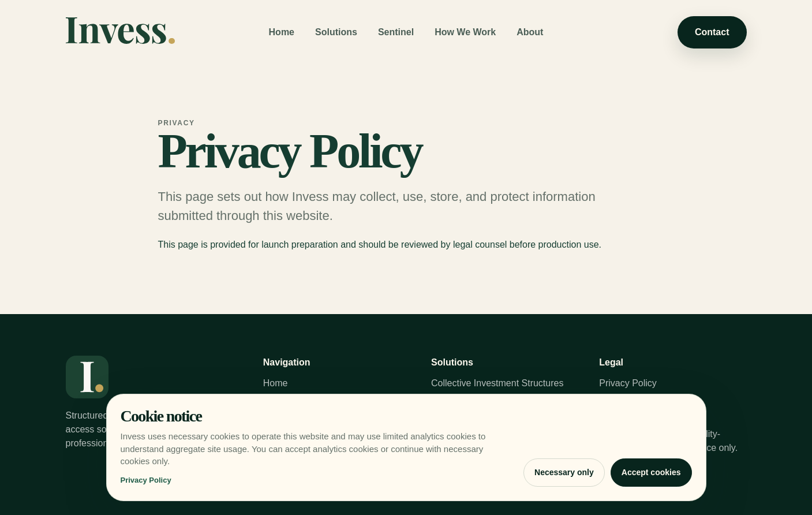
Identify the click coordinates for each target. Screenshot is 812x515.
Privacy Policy (628, 383)
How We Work (465, 32)
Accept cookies (651, 472)
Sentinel (396, 32)
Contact (712, 32)
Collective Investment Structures (497, 383)
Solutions (336, 32)
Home (282, 32)
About (530, 32)
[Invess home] (121, 33)
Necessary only (564, 472)
